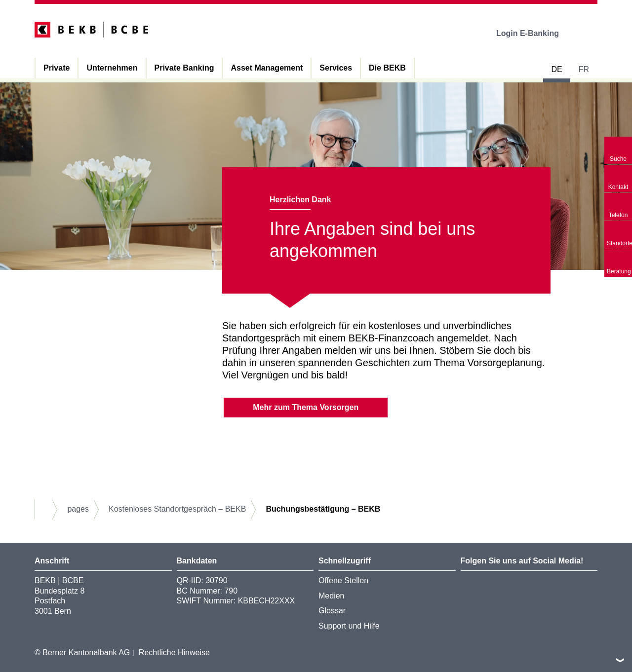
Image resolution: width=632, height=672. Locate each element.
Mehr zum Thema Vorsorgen (306, 407)
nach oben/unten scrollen (620, 660)
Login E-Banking (534, 33)
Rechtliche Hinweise (174, 653)
